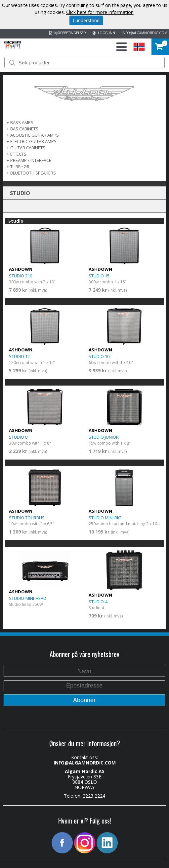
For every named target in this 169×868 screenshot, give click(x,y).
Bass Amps (22, 122)
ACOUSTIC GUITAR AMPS (35, 135)
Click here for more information (100, 12)
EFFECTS (18, 154)
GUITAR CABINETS (28, 148)
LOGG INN (104, 33)
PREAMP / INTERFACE (31, 160)
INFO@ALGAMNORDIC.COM (145, 33)
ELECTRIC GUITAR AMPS (33, 141)
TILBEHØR (20, 167)
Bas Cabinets (24, 129)
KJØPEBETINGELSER (68, 33)
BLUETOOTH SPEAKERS (33, 173)
